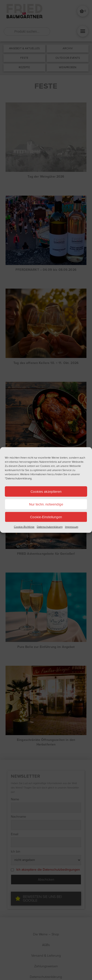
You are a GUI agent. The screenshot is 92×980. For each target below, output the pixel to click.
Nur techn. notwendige (46, 504)
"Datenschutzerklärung (18, 478)
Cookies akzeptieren (46, 491)
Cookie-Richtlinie (24, 527)
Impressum (72, 527)
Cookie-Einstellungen (46, 517)
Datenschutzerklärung (50, 527)
